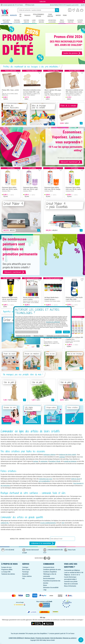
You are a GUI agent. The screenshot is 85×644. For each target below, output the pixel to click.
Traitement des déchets (8, 574)
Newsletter (25, 574)
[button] (2, 85)
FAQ (23, 578)
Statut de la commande (71, 584)
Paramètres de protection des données (27, 332)
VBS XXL (20, 15)
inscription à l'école (55, 461)
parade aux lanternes (70, 461)
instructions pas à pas (46, 479)
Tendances (27, 15)
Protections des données (23, 336)
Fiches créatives (50, 15)
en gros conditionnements (48, 523)
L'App (45, 590)
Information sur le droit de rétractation (58, 336)
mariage (35, 461)
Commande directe (49, 567)
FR (83, 5)
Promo (65, 15)
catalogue (62, 457)
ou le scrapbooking (44, 481)
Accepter (66, 332)
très (63, 523)
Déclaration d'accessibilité (51, 587)
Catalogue (25, 567)
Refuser (59, 332)
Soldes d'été (43, 1)
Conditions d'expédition (50, 572)
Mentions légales (39, 336)
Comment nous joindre (71, 581)
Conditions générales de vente (52, 569)
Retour (45, 585)
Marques (58, 15)
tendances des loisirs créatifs (68, 455)
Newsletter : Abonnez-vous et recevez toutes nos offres (30, 539)
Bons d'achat (26, 569)
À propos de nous (6, 567)
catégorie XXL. (5, 523)
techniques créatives (49, 455)
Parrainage (25, 572)
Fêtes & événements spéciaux (39, 15)
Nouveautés (13, 15)
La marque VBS (6, 572)
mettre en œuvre (76, 479)
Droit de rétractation (49, 578)
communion (44, 461)
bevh (51, 601)
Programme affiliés (7, 569)
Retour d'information (70, 586)
